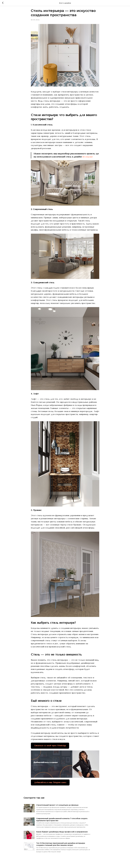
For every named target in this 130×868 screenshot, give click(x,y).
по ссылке (87, 159)
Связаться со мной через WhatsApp (50, 748)
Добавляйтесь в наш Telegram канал (50, 784)
